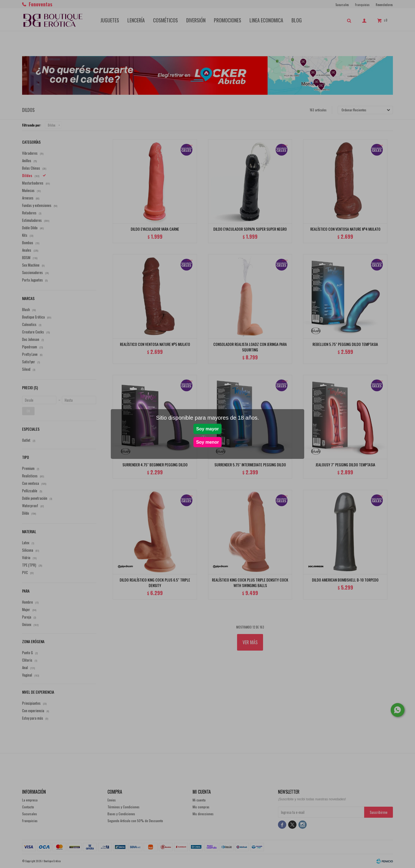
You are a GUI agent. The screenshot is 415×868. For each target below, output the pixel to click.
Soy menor (208, 442)
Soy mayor (207, 429)
